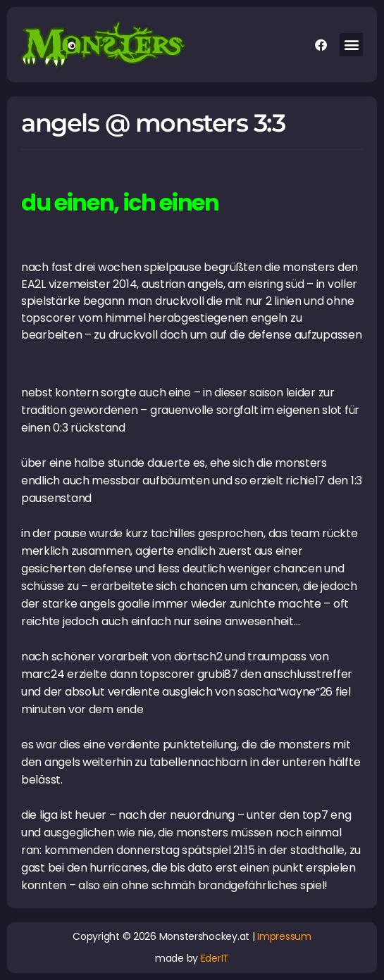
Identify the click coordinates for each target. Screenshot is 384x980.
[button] (351, 45)
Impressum (284, 936)
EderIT (215, 958)
